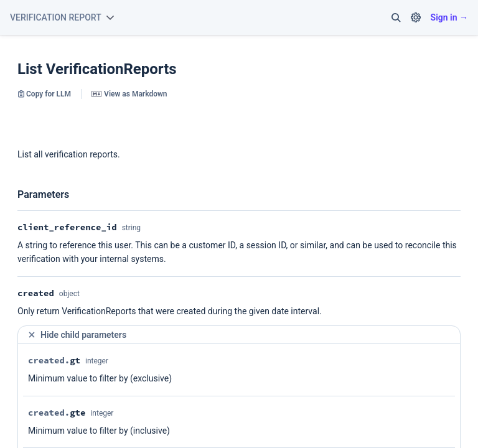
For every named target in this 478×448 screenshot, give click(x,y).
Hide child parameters (77, 335)
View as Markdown (129, 94)
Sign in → (449, 17)
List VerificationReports (97, 69)
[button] (396, 17)
